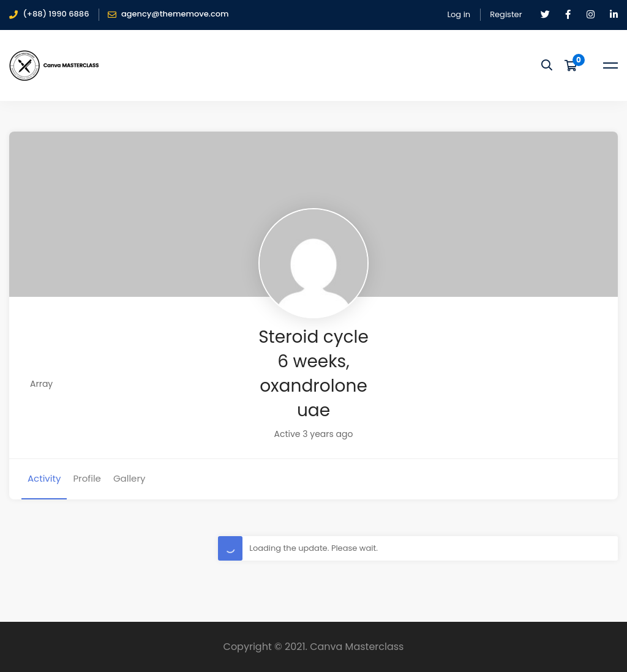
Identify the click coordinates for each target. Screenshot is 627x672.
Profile (87, 478)
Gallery (130, 478)
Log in (459, 14)
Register (506, 14)
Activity (44, 478)
